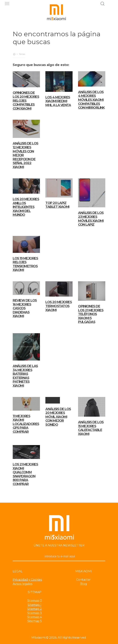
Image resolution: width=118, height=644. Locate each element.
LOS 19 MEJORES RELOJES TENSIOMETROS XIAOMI (25, 264)
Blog (84, 584)
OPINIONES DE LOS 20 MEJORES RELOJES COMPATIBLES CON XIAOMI (26, 101)
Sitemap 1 (34, 605)
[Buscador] (103, 3)
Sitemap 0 (35, 601)
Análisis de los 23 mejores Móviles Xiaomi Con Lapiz (91, 219)
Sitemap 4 (34, 617)
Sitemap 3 (34, 613)
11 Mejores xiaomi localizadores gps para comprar (26, 424)
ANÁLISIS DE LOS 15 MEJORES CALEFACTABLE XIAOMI (91, 428)
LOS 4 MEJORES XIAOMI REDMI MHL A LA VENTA (58, 101)
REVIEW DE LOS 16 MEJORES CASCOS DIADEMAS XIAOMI (25, 308)
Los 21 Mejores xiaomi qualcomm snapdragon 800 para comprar (25, 474)
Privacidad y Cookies (27, 580)
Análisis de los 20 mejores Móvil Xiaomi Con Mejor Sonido (58, 417)
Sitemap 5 (35, 621)
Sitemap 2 (34, 609)
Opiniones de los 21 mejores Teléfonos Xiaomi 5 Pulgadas (91, 314)
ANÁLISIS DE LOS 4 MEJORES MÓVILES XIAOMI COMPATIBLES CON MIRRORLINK (91, 100)
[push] (8, 3)
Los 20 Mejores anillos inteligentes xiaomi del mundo (26, 207)
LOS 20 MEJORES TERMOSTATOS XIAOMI (59, 306)
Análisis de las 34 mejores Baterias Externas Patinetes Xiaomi (25, 376)
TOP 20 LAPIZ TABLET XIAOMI (57, 205)
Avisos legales (23, 584)
